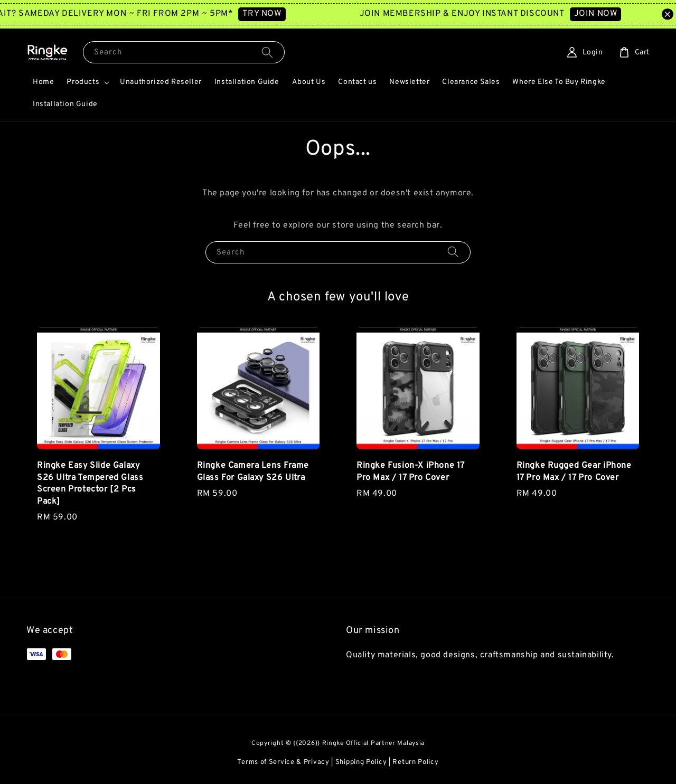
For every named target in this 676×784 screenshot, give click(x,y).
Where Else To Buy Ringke (559, 82)
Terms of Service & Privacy (283, 762)
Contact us (357, 82)
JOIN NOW (611, 14)
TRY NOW (276, 14)
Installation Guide (247, 82)
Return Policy (415, 762)
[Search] (267, 52)
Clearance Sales (471, 82)
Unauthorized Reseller (161, 82)
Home (43, 82)
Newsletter (409, 82)
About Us (309, 82)
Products (83, 82)
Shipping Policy (361, 762)
